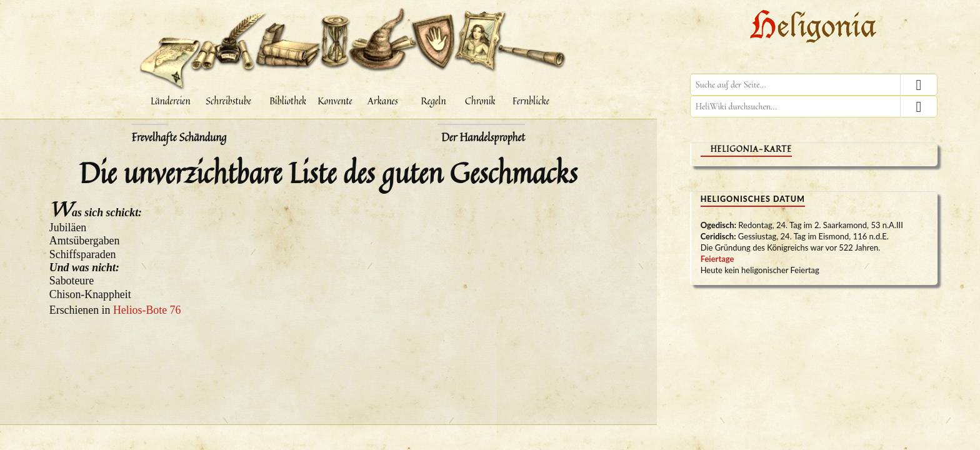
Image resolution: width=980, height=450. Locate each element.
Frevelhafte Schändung (179, 137)
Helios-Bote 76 (147, 310)
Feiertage (717, 259)
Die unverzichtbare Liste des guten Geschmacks (328, 172)
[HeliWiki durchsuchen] (814, 107)
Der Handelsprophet (483, 137)
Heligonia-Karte (751, 149)
